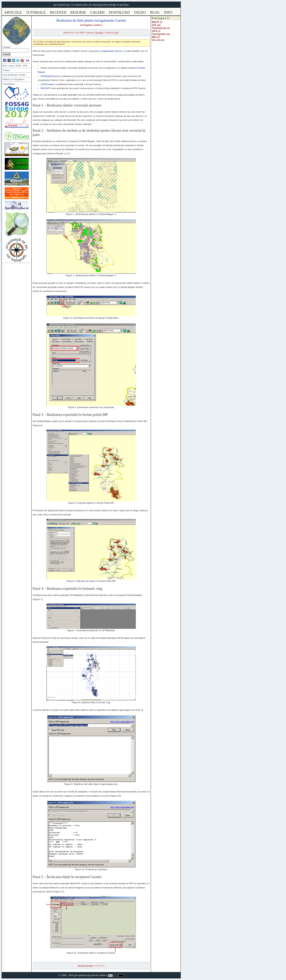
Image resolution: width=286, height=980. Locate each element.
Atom (11, 66)
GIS (154, 25)
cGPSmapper (47, 84)
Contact (6, 70)
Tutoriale (99, 33)
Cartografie (159, 34)
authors (103, 975)
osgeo (140, 12)
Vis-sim (156, 40)
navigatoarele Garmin (111, 51)
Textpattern (19, 79)
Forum (22, 75)
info (168, 12)
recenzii (58, 12)
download (119, 12)
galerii (98, 12)
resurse (78, 12)
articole (13, 12)
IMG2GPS (46, 88)
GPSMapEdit (47, 76)
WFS (25, 66)
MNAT (155, 22)
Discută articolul (85, 966)
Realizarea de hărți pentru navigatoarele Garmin (91, 20)
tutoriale (36, 12)
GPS (116, 33)
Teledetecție (159, 28)
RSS (5, 66)
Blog (155, 12)
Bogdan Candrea (93, 25)
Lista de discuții (10, 75)
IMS (154, 37)
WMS (18, 66)
